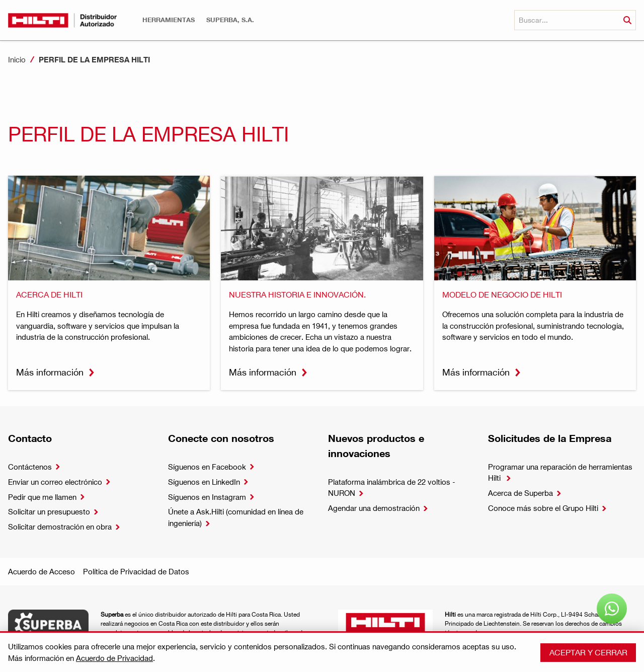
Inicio (17, 59)
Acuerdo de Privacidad (114, 658)
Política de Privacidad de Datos (136, 571)
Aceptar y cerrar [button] (588, 652)
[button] (169, 20)
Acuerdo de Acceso (42, 571)
